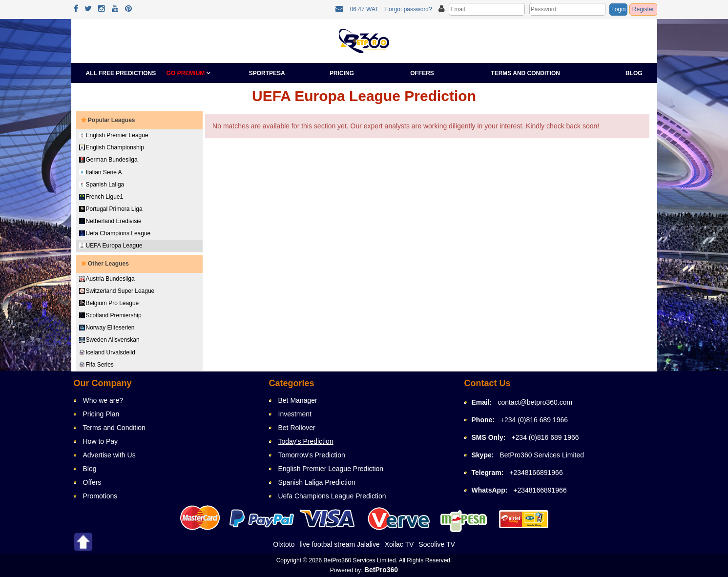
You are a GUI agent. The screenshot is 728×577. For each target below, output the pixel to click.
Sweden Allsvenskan (109, 340)
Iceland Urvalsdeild (107, 352)
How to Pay (101, 441)
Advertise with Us (109, 455)
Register (643, 9)
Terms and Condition (525, 73)
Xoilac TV (399, 544)
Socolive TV (437, 544)
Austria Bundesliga (107, 279)
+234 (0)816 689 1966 (534, 420)
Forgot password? (409, 9)
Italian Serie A (101, 172)
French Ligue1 (101, 197)
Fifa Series (96, 365)
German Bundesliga (108, 160)
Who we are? (103, 400)
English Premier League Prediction (331, 469)
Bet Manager (298, 400)
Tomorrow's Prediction (312, 455)
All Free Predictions (121, 73)
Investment (295, 414)
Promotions (100, 496)
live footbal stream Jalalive (340, 544)
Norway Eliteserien (107, 328)
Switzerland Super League (117, 291)
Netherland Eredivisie (110, 221)
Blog (634, 73)
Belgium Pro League (109, 303)
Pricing (342, 73)
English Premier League (114, 135)
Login (618, 9)
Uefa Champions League (115, 233)
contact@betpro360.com (535, 402)
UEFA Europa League (111, 246)
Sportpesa (267, 73)
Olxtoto (284, 544)
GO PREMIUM (188, 73)
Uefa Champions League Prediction (332, 496)
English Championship (112, 147)
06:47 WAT (364, 9)
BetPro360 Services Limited (542, 455)
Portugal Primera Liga (111, 209)
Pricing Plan (101, 414)
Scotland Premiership (110, 315)
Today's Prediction (306, 441)
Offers (422, 73)
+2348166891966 (536, 473)
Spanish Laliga (102, 185)
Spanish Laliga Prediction (317, 482)
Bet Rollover (297, 428)
